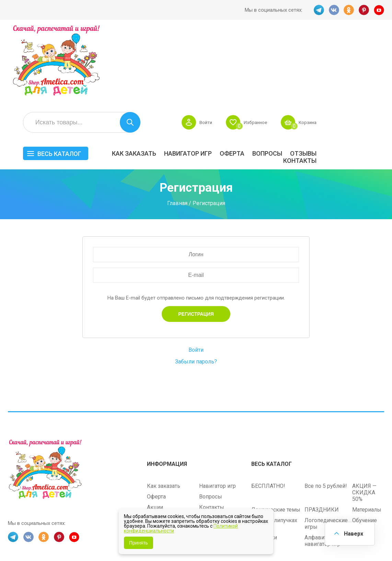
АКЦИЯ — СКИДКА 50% (364, 416)
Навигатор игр (256, 78)
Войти (267, 47)
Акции (155, 431)
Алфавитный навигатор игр (322, 464)
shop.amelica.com (28, 541)
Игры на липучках (274, 444)
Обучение (365, 444)
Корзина (374, 47)
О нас (206, 441)
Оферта (300, 78)
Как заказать (202, 78)
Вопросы (335, 78)
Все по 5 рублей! (326, 409)
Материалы (367, 433)
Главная (177, 127)
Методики (264, 461)
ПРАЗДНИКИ (322, 433)
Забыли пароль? (196, 286)
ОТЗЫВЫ (371, 78)
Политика (159, 452)
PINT (364, 10)
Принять (139, 543)
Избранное (319, 47)
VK (334, 10)
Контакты (367, 85)
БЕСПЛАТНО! (268, 409)
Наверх (353, 533)
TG (319, 10)
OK (349, 10)
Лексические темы (276, 433)
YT (379, 10)
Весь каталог (127, 78)
